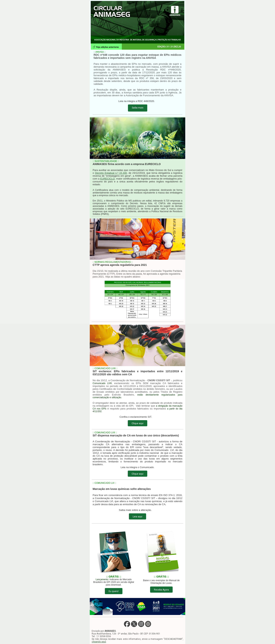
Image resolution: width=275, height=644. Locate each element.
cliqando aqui (99, 642)
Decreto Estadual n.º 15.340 (111, 173)
